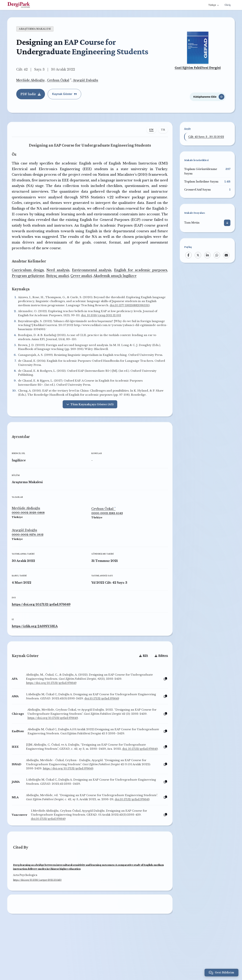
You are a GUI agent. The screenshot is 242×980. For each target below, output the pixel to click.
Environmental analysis (92, 279)
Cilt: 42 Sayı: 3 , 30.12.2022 (206, 137)
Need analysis (59, 279)
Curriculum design (30, 279)
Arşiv (187, 128)
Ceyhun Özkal (58, 80)
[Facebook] (188, 255)
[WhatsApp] (217, 255)
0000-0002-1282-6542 (107, 535)
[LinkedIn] (207, 255)
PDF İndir (31, 94)
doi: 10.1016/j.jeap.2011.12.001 (104, 328)
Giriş (227, 5)
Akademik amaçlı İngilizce (118, 284)
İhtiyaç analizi (60, 284)
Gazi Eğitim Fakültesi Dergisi (198, 68)
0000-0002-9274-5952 (30, 557)
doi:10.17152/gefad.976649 (124, 726)
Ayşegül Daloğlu (85, 80)
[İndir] (227, 223)
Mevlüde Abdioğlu (30, 80)
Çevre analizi (84, 284)
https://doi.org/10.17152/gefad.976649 (44, 626)
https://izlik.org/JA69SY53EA (37, 648)
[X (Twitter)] (198, 255)
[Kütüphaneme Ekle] (208, 95)
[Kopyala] (163, 706)
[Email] (226, 255)
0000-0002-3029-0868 (31, 535)
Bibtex (159, 683)
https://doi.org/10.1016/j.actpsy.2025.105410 (37, 918)
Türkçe (213, 5)
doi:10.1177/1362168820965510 (42, 318)
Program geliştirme (31, 284)
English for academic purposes (139, 279)
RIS (141, 683)
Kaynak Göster (64, 94)
